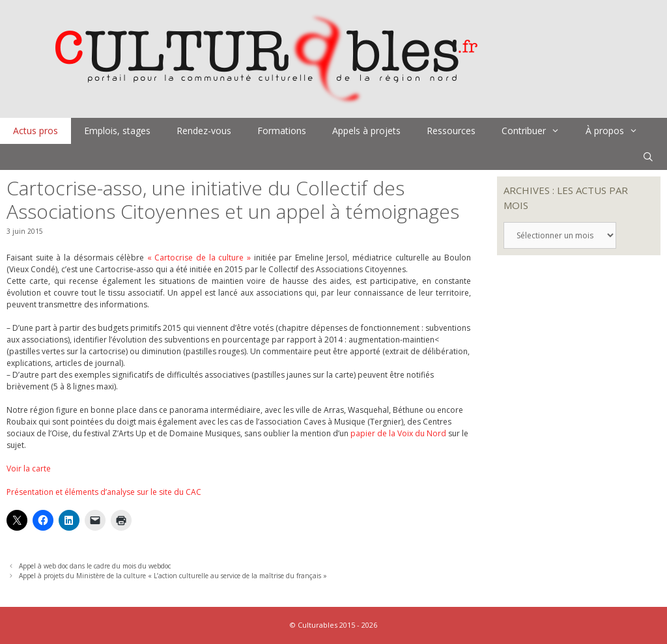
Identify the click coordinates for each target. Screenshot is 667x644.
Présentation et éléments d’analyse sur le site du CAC (104, 492)
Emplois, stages (117, 131)
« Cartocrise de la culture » (199, 258)
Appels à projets (366, 131)
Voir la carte (29, 469)
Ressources (451, 131)
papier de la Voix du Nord (398, 433)
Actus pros (35, 131)
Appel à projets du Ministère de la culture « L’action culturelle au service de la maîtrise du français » (173, 576)
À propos (618, 131)
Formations (282, 131)
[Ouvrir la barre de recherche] (648, 157)
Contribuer (537, 131)
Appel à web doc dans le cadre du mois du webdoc (95, 566)
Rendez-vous (204, 131)
